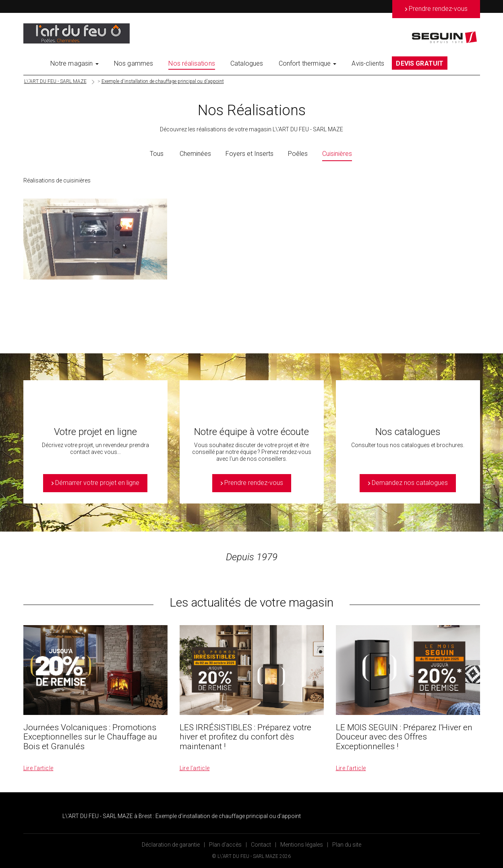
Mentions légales (302, 845)
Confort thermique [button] (308, 63)
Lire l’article (38, 768)
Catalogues (247, 63)
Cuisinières (337, 154)
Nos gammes (134, 63)
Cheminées (195, 154)
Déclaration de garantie (171, 845)
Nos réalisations (192, 63)
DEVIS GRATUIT (420, 63)
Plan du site (347, 845)
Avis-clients (368, 63)
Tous (157, 154)
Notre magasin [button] (75, 63)
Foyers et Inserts (249, 154)
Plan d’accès (225, 845)
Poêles (298, 154)
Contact (261, 845)
